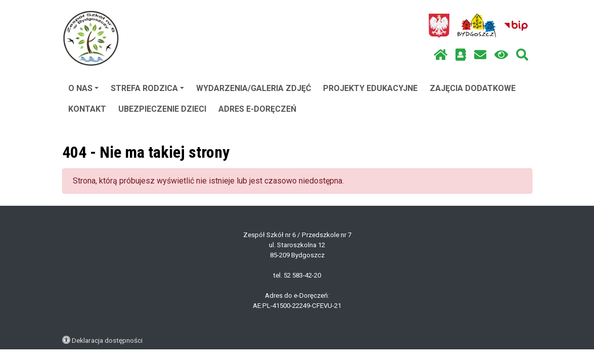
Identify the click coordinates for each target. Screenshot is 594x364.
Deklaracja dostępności (107, 340)
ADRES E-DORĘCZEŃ (257, 109)
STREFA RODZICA (147, 88)
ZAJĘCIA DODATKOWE (473, 88)
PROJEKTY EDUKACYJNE (370, 88)
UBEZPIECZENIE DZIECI (162, 109)
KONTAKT (87, 109)
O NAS (83, 88)
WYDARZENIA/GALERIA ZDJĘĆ (254, 88)
